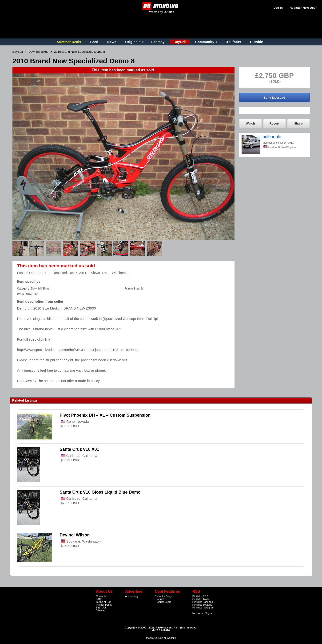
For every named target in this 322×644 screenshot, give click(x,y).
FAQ (99, 599)
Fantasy (158, 42)
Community (205, 42)
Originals (133, 42)
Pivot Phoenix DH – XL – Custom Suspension (105, 415)
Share (298, 123)
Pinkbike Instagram (203, 608)
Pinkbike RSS (200, 596)
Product (159, 599)
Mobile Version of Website (161, 638)
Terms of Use (104, 602)
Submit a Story (163, 596)
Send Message (274, 98)
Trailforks (233, 42)
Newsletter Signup (203, 613)
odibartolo (272, 137)
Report (274, 123)
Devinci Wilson (75, 535)
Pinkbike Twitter (201, 599)
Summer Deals (70, 42)
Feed (94, 42)
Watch (250, 123)
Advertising (131, 596)
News (112, 42)
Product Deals (163, 602)
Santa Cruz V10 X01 (80, 449)
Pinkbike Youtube (202, 605)
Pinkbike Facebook (203, 602)
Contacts (101, 596)
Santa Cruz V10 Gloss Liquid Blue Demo (100, 492)
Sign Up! (101, 608)
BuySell (180, 42)
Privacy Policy (104, 605)
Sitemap (101, 610)
